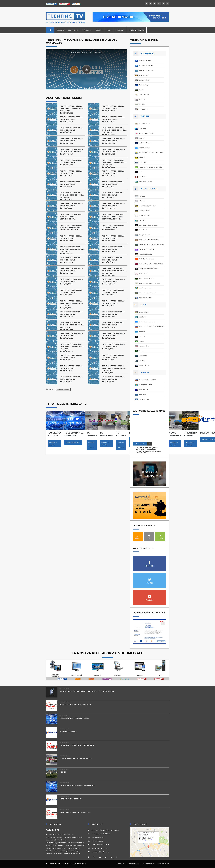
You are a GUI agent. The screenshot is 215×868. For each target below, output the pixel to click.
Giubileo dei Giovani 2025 (147, 380)
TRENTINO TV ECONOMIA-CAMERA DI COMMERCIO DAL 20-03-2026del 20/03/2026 (114, 164)
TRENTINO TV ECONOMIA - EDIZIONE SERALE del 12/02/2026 (113, 303)
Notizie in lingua (144, 85)
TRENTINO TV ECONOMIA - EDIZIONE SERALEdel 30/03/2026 (71, 130)
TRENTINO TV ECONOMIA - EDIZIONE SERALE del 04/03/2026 (113, 227)
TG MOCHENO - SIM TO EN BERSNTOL (76, 759)
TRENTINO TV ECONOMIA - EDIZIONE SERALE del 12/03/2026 (113, 195)
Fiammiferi (142, 220)
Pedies (141, 90)
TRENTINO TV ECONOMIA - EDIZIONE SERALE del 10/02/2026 (71, 314)
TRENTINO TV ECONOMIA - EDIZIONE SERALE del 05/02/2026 (113, 325)
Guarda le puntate (53, 444)
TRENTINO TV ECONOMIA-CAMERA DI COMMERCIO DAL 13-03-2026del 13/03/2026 (72, 196)
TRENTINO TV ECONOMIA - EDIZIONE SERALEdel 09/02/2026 (113, 314)
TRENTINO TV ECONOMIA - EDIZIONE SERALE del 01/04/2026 (71, 119)
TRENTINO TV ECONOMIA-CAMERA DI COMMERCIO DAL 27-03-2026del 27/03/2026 (114, 131)
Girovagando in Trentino (147, 133)
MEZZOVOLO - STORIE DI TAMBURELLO (151, 327)
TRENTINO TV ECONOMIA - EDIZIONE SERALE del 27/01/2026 (113, 357)
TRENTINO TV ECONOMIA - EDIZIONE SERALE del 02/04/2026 (113, 108)
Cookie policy (134, 864)
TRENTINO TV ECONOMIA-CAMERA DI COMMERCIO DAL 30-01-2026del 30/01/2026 (72, 348)
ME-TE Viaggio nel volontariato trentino (151, 153)
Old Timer (142, 336)
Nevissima (142, 331)
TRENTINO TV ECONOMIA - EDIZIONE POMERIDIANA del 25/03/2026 (71, 152)
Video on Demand (63, 389)
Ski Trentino (143, 356)
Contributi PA (163, 864)
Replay (141, 351)
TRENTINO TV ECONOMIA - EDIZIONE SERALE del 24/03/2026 (113, 152)
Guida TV (99, 30)
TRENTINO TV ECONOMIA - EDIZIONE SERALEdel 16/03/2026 (113, 184)
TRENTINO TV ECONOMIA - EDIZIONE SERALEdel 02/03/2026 (113, 238)
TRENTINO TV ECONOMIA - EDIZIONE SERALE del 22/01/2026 (71, 379)
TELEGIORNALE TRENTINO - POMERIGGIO (78, 785)
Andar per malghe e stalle (147, 206)
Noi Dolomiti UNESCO (146, 259)
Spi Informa (143, 177)
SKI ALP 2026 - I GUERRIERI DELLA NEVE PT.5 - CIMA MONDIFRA (87, 691)
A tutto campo (144, 312)
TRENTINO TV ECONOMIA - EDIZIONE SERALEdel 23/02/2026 (71, 271)
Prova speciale (144, 346)
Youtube (150, 595)
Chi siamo (60, 30)
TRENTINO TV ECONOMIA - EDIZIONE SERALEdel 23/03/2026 (71, 162)
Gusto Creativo (144, 230)
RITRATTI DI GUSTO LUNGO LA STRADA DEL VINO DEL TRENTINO (151, 264)
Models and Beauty (145, 254)
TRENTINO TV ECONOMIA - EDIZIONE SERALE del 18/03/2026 (113, 173)
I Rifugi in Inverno (144, 235)
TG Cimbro (142, 99)
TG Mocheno (143, 109)
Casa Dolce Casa (144, 215)
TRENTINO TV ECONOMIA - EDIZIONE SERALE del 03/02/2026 (71, 336)
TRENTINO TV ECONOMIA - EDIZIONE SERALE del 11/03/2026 (71, 206)
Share (109, 30)
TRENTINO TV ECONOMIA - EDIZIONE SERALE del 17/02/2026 (71, 292)
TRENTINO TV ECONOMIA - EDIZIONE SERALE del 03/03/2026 (71, 238)
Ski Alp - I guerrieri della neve (149, 269)
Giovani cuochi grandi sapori (148, 225)
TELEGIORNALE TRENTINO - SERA (74, 718)
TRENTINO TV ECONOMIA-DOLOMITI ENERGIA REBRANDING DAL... (71, 217)
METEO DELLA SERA (68, 732)
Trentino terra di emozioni (147, 293)
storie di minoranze (145, 182)
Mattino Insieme (144, 148)
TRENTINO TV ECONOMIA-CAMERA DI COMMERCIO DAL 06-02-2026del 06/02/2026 (72, 326)
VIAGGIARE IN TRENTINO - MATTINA (75, 812)
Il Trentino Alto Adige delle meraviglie (151, 244)
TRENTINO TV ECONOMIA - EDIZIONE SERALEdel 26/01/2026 (71, 368)
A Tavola (141, 201)
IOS (149, 535)
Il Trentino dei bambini (146, 249)
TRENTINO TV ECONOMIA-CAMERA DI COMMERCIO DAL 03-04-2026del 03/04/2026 (72, 109)
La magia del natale (145, 385)
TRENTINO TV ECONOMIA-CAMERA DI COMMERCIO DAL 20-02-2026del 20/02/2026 (114, 272)
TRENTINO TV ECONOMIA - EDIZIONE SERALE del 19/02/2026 (71, 282)
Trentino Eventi (144, 75)
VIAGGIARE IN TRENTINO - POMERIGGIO (77, 745)
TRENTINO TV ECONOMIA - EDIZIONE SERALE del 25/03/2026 (113, 141)
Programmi (87, 30)
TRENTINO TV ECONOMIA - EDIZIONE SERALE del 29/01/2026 (113, 347)
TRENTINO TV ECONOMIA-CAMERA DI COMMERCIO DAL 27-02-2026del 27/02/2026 (72, 250)
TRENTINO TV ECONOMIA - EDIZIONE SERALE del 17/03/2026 (71, 184)
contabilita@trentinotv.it (100, 845)
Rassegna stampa (145, 61)
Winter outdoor (144, 365)
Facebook (150, 561)
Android (160, 535)
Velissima (142, 360)
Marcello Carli (143, 389)
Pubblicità (120, 30)
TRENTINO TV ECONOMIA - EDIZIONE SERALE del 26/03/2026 (71, 141)
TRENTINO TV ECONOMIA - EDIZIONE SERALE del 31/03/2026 (113, 119)
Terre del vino (143, 273)
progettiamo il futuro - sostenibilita (150, 167)
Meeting (142, 157)
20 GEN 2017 (140, 444)
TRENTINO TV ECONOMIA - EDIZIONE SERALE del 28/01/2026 (71, 357)
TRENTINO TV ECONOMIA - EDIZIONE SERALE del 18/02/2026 (113, 282)
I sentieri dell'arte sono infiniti (148, 240)
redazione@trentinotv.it (100, 852)
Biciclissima (143, 317)
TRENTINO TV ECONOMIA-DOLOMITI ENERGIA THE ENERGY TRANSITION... (113, 217)
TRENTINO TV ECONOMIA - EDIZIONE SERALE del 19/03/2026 (71, 173)
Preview (141, 341)
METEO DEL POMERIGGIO (71, 799)
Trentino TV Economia (146, 70)
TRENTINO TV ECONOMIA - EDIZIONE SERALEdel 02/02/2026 (113, 336)
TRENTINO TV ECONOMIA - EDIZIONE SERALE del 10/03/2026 (113, 206)
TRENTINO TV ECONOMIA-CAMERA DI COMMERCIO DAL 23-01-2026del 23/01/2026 (114, 369)
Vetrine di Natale (144, 399)
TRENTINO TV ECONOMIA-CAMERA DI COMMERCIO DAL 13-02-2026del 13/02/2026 (72, 304)
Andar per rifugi (144, 211)
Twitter (150, 578)
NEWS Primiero (144, 80)
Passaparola (143, 162)
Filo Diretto (142, 128)
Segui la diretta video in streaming (150, 476)
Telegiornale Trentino (146, 65)
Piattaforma (73, 30)
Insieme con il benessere (147, 322)
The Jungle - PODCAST (146, 278)
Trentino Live (150, 472)
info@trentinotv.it (98, 837)
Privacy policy (148, 864)
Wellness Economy (145, 298)
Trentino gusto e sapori (146, 288)
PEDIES (63, 772)
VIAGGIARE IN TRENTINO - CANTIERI (75, 705)
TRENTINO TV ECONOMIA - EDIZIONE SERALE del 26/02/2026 (113, 249)
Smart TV (138, 535)
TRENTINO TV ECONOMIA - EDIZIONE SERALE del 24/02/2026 (113, 260)
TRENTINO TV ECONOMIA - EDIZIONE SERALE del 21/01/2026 (113, 379)
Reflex (141, 172)
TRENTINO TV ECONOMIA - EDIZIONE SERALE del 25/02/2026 (71, 260)
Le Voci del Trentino (145, 143)
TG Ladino (142, 104)
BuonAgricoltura (144, 124)
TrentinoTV (142, 394)
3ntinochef (142, 196)
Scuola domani (144, 95)
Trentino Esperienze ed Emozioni (150, 283)
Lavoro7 (141, 138)
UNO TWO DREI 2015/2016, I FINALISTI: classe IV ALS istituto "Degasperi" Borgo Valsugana (149, 450)
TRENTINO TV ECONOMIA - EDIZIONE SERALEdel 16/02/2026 (113, 292)
